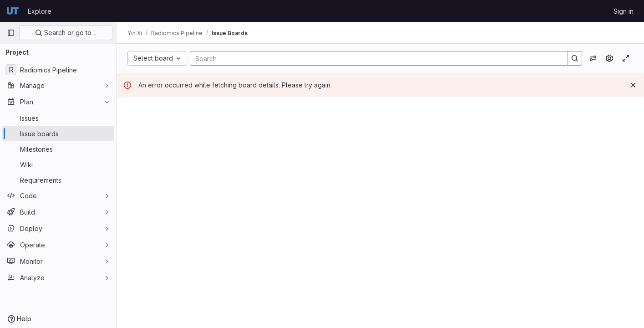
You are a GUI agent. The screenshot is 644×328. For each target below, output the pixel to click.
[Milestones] (58, 149)
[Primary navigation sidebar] (11, 33)
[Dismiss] (633, 85)
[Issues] (58, 118)
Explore (40, 11)
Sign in (624, 11)
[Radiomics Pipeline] (58, 70)
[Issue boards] (58, 133)
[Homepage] (13, 11)
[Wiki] (58, 164)
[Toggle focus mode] (626, 58)
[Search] (374, 58)
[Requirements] (58, 180)
